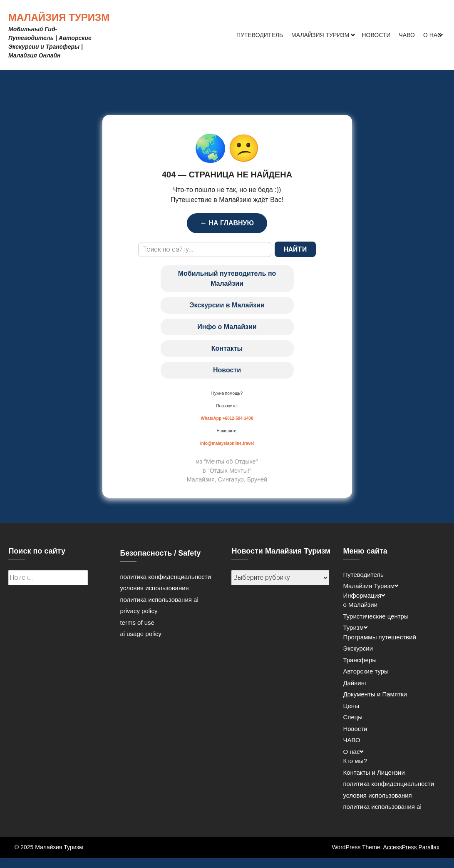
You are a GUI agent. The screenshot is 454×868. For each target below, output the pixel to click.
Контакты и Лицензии (374, 772)
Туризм (353, 627)
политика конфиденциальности (165, 577)
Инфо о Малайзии (227, 327)
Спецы (353, 717)
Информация (362, 595)
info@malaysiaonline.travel (227, 443)
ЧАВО (407, 35)
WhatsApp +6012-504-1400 (227, 418)
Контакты (227, 348)
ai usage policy (140, 634)
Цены (351, 706)
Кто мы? (355, 761)
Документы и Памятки (375, 694)
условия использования (154, 588)
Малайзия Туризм (59, 17)
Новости (376, 35)
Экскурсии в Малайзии (227, 305)
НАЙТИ (295, 249)
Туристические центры (376, 616)
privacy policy (139, 611)
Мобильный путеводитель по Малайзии (227, 278)
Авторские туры (366, 671)
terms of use (137, 622)
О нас (432, 35)
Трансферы (360, 660)
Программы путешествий (379, 637)
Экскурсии (358, 648)
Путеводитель (260, 35)
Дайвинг (355, 683)
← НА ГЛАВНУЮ (227, 223)
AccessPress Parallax (411, 847)
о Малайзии (360, 605)
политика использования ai (159, 600)
